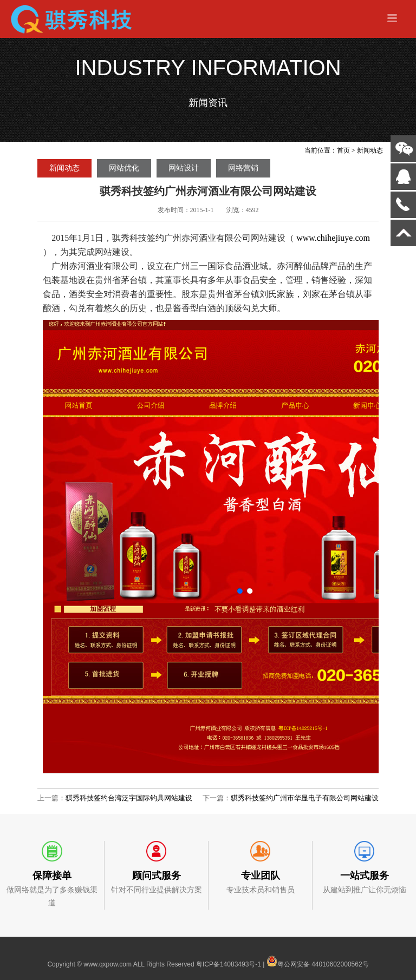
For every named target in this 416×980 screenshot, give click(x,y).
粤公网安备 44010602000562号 (318, 961)
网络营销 (243, 168)
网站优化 (124, 168)
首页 (343, 150)
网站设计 (184, 168)
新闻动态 (370, 150)
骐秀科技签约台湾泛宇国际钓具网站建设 (129, 798)
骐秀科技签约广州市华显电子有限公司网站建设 (305, 798)
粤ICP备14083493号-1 (229, 964)
